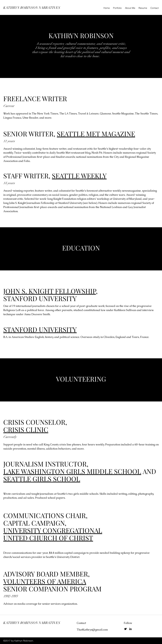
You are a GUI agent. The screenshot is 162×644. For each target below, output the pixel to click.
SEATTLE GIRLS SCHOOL (42, 479)
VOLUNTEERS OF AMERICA (45, 581)
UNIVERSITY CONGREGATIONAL (53, 530)
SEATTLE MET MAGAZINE (96, 134)
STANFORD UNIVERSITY (40, 329)
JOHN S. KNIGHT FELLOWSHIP (50, 291)
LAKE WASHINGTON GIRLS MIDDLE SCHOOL (72, 471)
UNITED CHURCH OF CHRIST (48, 538)
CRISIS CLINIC (26, 429)
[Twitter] (125, 629)
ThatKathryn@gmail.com (92, 630)
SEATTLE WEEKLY (79, 176)
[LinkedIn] (130, 629)
